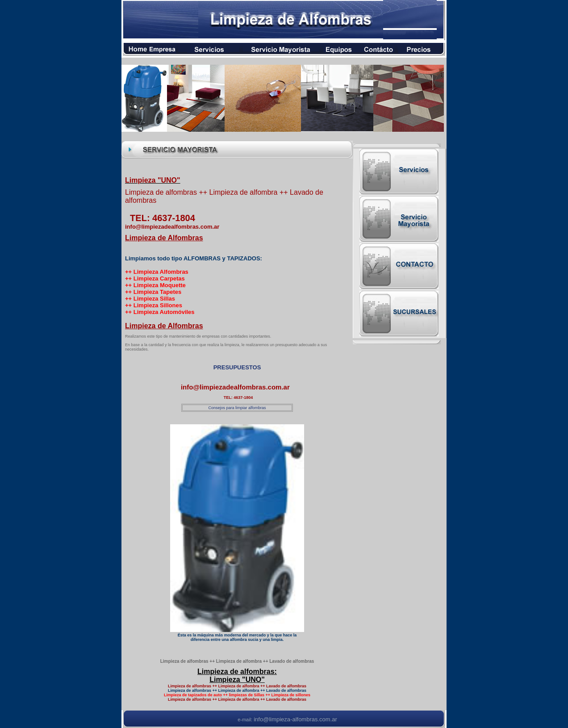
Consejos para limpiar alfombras (237, 408)
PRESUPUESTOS (237, 367)
